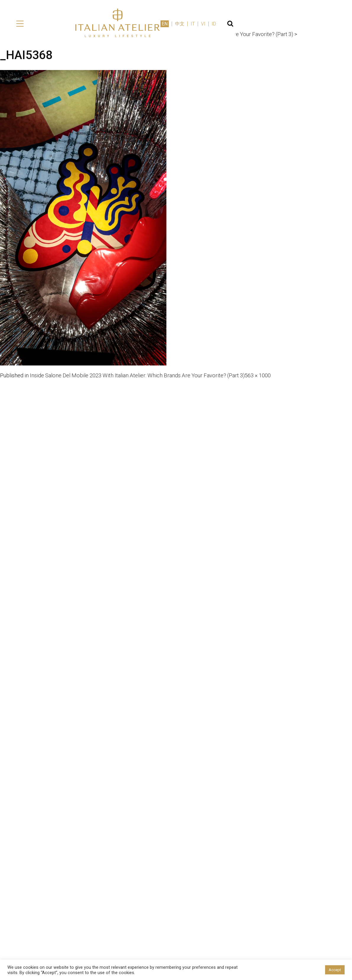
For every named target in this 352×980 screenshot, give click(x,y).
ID (325, 26)
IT (304, 26)
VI (314, 26)
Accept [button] (335, 970)
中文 (291, 26)
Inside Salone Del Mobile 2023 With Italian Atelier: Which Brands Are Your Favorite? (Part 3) (151, 377)
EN (275, 26)
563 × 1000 (283, 377)
